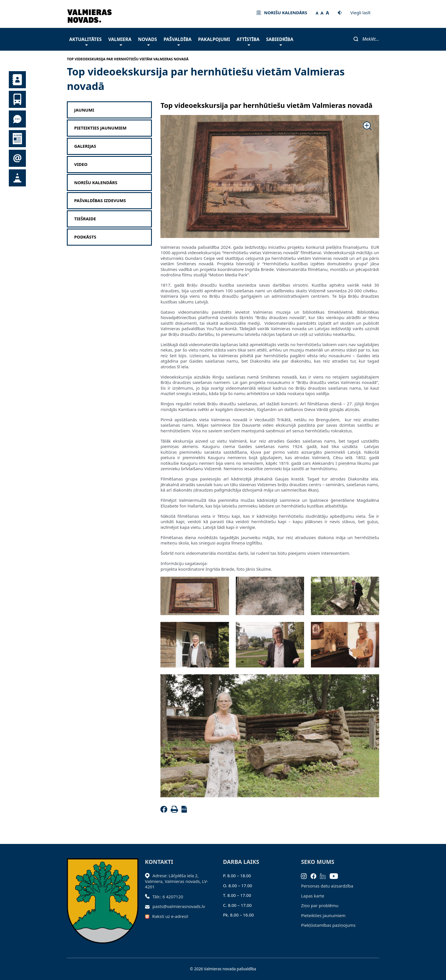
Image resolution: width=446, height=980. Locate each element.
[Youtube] (336, 876)
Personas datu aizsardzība (327, 886)
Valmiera (120, 41)
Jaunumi (17, 139)
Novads (147, 41)
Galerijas (85, 146)
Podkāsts (85, 237)
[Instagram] (306, 876)
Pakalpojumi (214, 39)
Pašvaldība (177, 41)
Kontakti (17, 80)
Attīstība (248, 41)
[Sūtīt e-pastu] (149, 906)
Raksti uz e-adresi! (170, 916)
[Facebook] (165, 811)
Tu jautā (17, 119)
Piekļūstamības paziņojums (328, 925)
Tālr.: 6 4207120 (168, 897)
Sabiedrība (280, 41)
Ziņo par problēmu (320, 905)
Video (81, 164)
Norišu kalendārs (96, 183)
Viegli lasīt (361, 13)
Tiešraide (85, 219)
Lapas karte (313, 896)
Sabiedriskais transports (17, 99)
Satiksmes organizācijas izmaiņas (17, 178)
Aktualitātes (85, 41)
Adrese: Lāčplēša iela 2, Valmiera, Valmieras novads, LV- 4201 (177, 881)
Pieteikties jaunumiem (17, 158)
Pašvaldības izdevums (100, 201)
